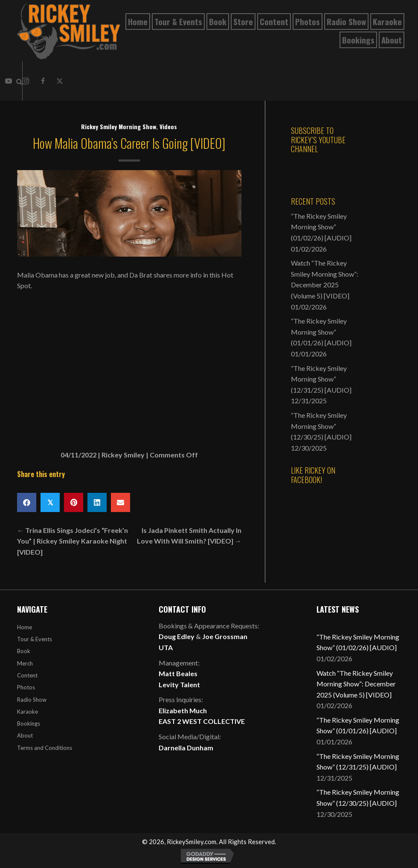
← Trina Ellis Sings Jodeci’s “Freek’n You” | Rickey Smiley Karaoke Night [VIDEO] (73, 541)
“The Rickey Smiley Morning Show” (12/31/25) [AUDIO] (321, 379)
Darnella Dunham (186, 748)
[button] (43, 81)
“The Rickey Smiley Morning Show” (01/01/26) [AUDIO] (321, 332)
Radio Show (32, 700)
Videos (168, 126)
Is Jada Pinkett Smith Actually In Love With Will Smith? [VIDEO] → (189, 536)
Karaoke (28, 712)
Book (24, 651)
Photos (26, 687)
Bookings (29, 723)
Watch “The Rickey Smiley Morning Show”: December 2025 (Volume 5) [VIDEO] (356, 684)
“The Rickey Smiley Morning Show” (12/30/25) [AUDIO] (321, 426)
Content (27, 675)
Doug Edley (177, 636)
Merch (25, 663)
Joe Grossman (225, 636)
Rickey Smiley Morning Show (119, 126)
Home (25, 627)
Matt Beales (178, 673)
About (25, 735)
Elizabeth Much (183, 710)
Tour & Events (35, 639)
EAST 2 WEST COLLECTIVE (202, 721)
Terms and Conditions (45, 748)
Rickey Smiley (123, 455)
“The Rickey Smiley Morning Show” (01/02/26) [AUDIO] (321, 227)
